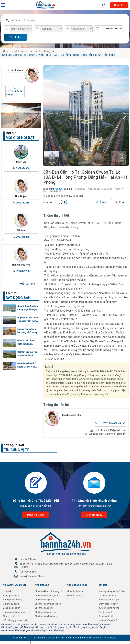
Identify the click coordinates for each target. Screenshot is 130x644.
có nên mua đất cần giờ (87, 624)
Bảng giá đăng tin (12, 608)
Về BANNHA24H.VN (14, 585)
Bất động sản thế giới (109, 600)
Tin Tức (103, 585)
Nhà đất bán (17, 51)
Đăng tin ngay (36, 515)
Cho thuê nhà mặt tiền (46, 612)
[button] (125, 116)
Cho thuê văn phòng (45, 600)
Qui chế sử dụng (11, 604)
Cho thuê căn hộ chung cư (48, 616)
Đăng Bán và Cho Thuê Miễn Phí (36, 501)
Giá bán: (49, 202)
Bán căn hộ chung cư (41, 51)
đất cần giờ (106, 624)
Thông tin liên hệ (11, 616)
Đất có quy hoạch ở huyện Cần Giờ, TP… (27, 365)
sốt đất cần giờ (30, 624)
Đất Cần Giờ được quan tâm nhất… (26, 342)
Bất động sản (14, 445)
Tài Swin (21, 230)
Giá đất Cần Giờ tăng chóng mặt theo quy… (28, 308)
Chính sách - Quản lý (108, 604)
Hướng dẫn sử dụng (13, 600)
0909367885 (23, 203)
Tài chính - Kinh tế (107, 596)
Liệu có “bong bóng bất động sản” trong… (28, 331)
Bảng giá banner (11, 596)
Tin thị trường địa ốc (108, 620)
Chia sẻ (103, 202)
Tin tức (11, 293)
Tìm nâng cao (111, 29)
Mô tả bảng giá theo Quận (16, 620)
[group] (86, 116)
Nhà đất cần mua (75, 596)
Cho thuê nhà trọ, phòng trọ (48, 604)
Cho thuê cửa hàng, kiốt (46, 596)
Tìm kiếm (15, 37)
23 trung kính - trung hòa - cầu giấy (107, 434)
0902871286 (23, 271)
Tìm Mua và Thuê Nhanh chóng (94, 501)
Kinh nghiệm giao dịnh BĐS (112, 591)
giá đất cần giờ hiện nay (31, 627)
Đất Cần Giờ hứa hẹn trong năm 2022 (28, 354)
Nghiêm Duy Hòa (21, 265)
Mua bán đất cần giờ (37, 630)
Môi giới (12, 133)
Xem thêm (28, 283)
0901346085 (23, 237)
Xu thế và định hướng (109, 608)
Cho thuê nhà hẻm (44, 608)
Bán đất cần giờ (57, 630)
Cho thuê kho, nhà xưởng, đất (49, 591)
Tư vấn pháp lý (106, 612)
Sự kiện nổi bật (106, 616)
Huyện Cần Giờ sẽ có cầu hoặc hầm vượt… (28, 319)
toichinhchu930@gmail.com (111, 430)
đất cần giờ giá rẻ (10, 627)
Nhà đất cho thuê (77, 585)
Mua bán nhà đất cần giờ (13, 630)
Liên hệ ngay (94, 515)
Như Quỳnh (21, 196)
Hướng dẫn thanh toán (14, 612)
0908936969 (23, 168)
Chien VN (21, 162)
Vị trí (121, 202)
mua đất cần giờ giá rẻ (56, 627)
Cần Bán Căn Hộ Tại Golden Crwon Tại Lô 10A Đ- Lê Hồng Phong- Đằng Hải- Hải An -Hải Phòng (59, 55)
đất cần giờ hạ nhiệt (11, 624)
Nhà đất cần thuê (75, 591)
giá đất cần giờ (99, 627)
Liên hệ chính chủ (15, 70)
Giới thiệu (8, 591)
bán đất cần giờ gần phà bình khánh (56, 624)
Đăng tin (119, 5)
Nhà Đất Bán (42, 585)
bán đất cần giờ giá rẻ (79, 627)
